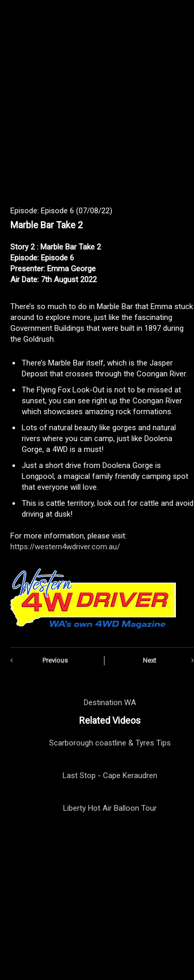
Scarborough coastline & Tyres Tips (110, 743)
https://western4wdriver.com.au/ (65, 547)
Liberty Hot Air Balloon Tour (110, 808)
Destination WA (110, 703)
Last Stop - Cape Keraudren (110, 776)
